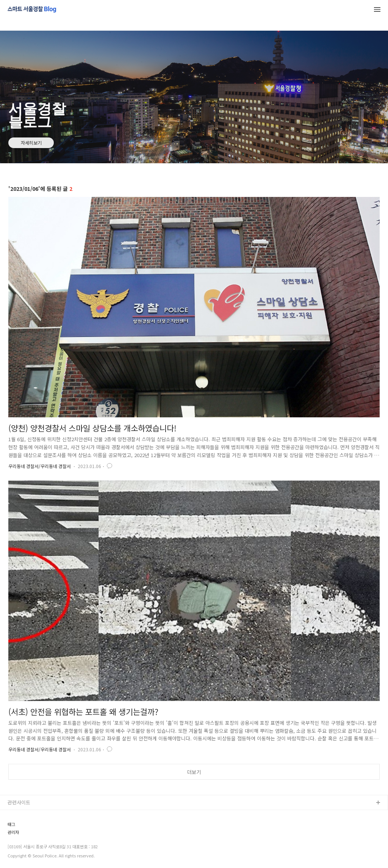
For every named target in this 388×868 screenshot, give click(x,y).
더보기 (194, 772)
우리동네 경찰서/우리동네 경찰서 (40, 466)
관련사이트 (19, 802)
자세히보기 (31, 143)
